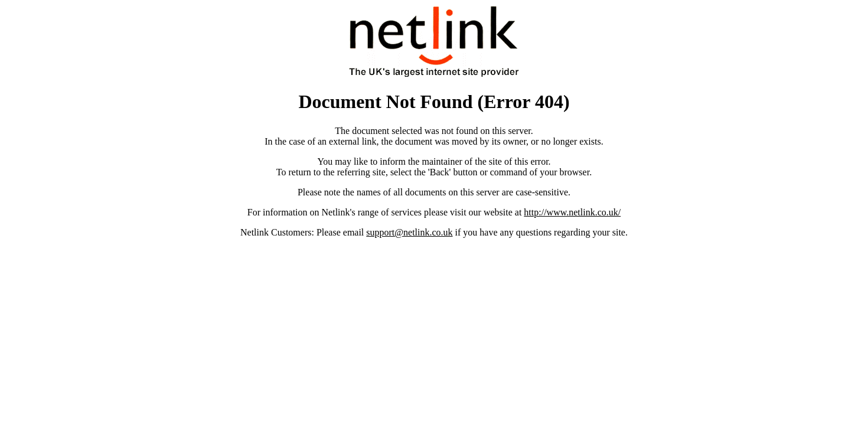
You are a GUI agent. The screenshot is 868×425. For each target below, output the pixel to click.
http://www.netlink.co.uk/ (572, 212)
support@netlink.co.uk (409, 232)
